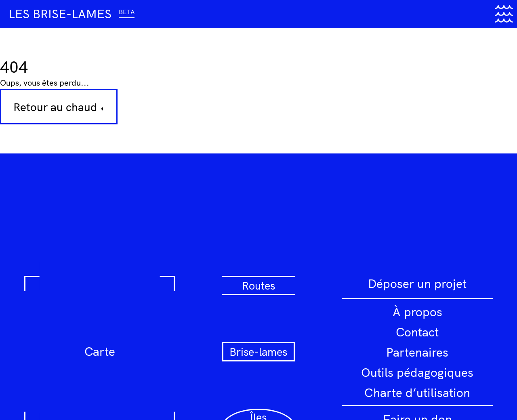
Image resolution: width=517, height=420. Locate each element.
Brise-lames (258, 352)
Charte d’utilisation (417, 393)
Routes (258, 286)
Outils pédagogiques (417, 372)
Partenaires (417, 352)
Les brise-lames (71, 14)
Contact (417, 332)
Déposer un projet (417, 283)
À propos (417, 312)
